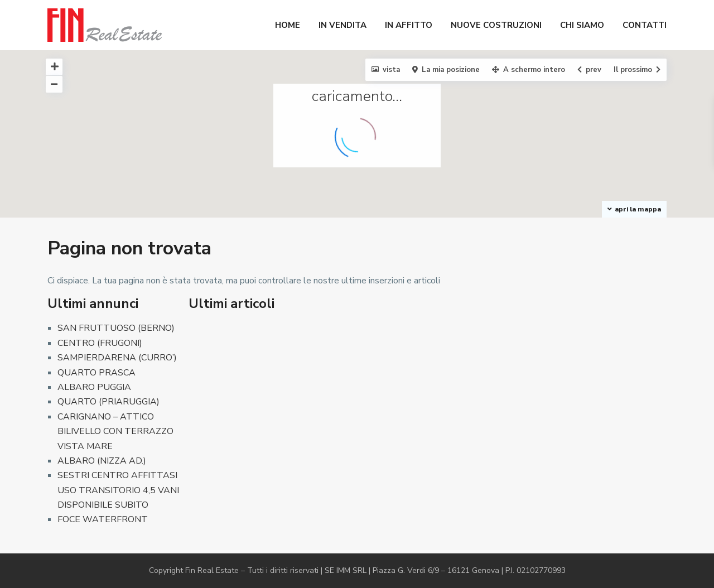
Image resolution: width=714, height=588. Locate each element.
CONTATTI (645, 25)
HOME (288, 25)
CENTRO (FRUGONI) (100, 343)
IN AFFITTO (409, 25)
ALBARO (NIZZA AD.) (102, 461)
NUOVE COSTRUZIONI (496, 25)
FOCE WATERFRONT (103, 519)
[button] (592, 212)
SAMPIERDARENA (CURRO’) (117, 358)
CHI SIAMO (582, 25)
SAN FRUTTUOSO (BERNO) (116, 328)
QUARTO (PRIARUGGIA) (108, 402)
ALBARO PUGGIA (94, 387)
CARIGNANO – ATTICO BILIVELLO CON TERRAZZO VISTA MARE (115, 432)
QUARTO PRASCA (97, 373)
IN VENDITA (342, 25)
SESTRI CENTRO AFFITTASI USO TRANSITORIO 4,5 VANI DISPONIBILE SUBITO (118, 490)
